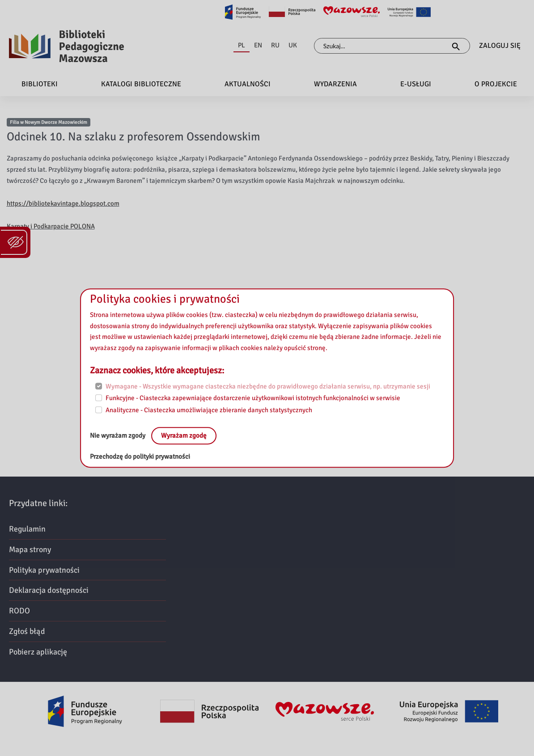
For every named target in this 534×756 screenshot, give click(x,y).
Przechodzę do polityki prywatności (140, 456)
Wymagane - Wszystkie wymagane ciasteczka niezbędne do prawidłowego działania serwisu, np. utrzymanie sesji (268, 386)
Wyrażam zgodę (184, 435)
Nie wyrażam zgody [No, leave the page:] (118, 435)
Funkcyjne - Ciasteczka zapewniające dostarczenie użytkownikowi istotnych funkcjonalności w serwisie (253, 398)
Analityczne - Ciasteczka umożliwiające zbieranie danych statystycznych (209, 410)
